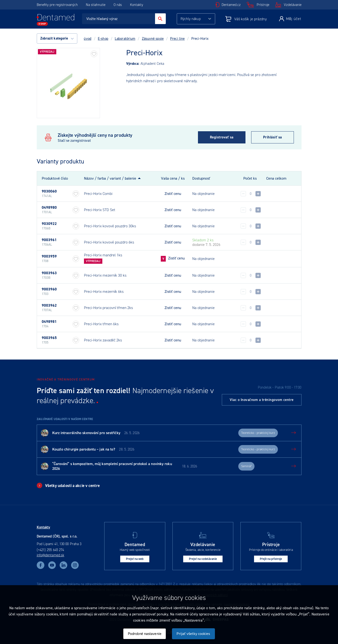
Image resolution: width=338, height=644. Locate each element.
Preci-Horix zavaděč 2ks (103, 340)
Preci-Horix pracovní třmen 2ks (108, 308)
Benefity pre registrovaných (57, 5)
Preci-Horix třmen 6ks (101, 324)
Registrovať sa (222, 137)
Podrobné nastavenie (145, 634)
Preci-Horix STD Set (100, 210)
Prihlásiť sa (273, 137)
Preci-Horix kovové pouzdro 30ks (110, 226)
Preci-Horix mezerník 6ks (104, 292)
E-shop (103, 39)
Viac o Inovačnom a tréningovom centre (262, 400)
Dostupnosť (201, 178)
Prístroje (263, 5)
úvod (87, 39)
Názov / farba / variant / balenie (110, 178)
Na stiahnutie (96, 5)
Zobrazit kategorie (57, 38)
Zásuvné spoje (153, 39)
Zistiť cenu (173, 194)
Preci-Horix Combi (98, 194)
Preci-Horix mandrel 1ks (103, 255)
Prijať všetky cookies (193, 634)
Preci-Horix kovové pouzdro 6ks (109, 242)
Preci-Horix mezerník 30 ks (105, 275)
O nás (118, 5)
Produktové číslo (55, 178)
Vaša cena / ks (173, 178)
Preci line (177, 39)
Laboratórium (125, 39)
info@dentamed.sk (51, 555)
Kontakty (137, 5)
